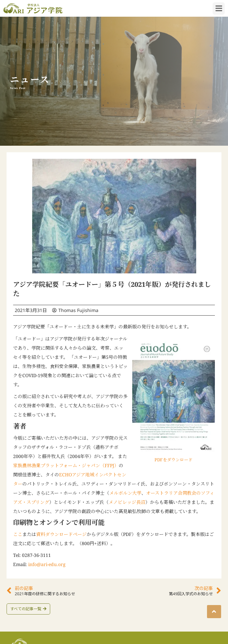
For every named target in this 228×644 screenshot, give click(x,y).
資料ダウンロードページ (61, 534)
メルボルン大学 (125, 493)
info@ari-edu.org (47, 564)
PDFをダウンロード (174, 460)
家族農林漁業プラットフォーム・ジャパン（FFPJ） (66, 465)
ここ (18, 534)
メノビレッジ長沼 (127, 502)
